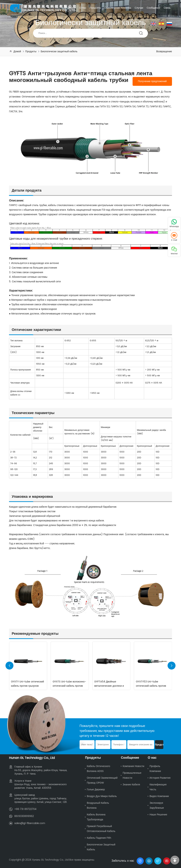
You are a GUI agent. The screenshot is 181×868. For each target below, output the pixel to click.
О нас (83, 8)
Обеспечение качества (118, 8)
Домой (72, 8)
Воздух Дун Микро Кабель (102, 796)
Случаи (139, 8)
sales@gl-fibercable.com (30, 823)
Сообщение (153, 8)
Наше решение (158, 815)
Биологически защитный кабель (59, 51)
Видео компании (159, 796)
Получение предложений (152, 81)
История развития (160, 778)
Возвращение (164, 51)
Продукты (95, 8)
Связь (167, 8)
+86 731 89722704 (25, 809)
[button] (172, 666)
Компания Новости (133, 766)
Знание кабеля (131, 785)
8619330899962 (24, 816)
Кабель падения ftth (99, 838)
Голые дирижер (96, 790)
